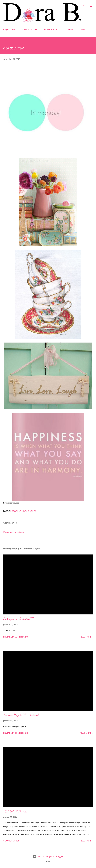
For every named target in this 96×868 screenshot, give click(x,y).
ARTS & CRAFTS (30, 29)
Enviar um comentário (14, 532)
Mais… (83, 29)
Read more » (86, 637)
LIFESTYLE (69, 29)
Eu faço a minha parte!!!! (18, 619)
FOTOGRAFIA (51, 29)
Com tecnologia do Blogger (48, 856)
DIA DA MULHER (15, 811)
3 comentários (11, 841)
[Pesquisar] (84, 5)
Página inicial (9, 29)
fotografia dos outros (23, 511)
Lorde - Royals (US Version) (21, 715)
